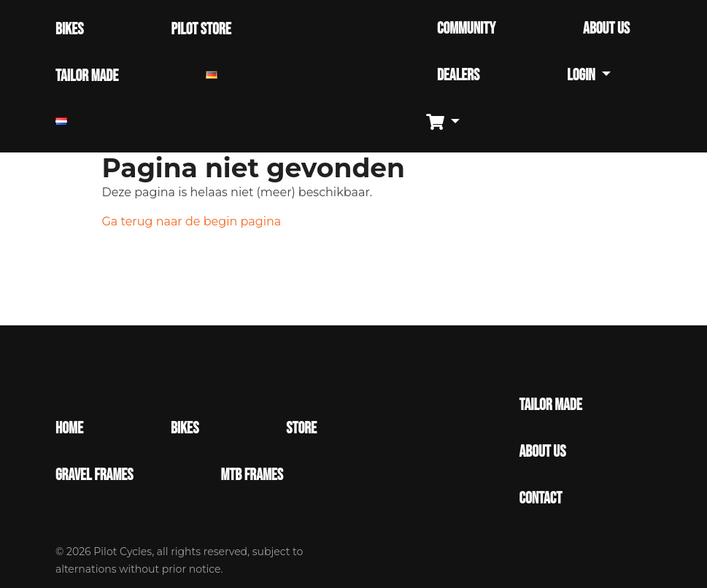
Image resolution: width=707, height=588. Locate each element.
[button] (448, 123)
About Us (542, 452)
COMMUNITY (466, 29)
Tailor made (550, 405)
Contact (540, 499)
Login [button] (582, 76)
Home (69, 429)
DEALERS (458, 76)
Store (301, 429)
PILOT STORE (201, 30)
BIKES (69, 30)
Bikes (185, 429)
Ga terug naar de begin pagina (192, 221)
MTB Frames (252, 475)
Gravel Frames (94, 475)
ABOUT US (606, 29)
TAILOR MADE (87, 76)
